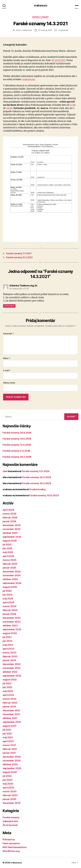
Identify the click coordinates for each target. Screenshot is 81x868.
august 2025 (10, 541)
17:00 (73, 105)
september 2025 (12, 537)
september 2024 (12, 583)
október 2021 (10, 718)
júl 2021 (7, 730)
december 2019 (11, 803)
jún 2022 (7, 687)
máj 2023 (8, 645)
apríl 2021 (8, 741)
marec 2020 (9, 791)
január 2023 (9, 660)
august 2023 (10, 633)
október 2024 (10, 579)
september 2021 (12, 722)
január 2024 (9, 614)
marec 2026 (9, 514)
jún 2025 (7, 548)
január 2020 (9, 799)
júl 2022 (7, 683)
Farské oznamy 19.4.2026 (17, 439)
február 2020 (10, 795)
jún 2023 (7, 641)
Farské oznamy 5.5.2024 (36, 471)
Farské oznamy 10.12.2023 (44, 495)
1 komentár (63, 30)
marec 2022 (9, 699)
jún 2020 (8, 780)
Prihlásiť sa (9, 840)
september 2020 (12, 768)
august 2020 (10, 772)
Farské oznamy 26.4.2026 (17, 433)
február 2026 (10, 518)
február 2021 (10, 749)
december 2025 (12, 525)
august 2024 (10, 587)
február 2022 (10, 703)
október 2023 (10, 626)
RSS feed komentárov (15, 847)
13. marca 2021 (45, 30)
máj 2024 (8, 599)
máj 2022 (8, 691)
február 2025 (10, 564)
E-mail (7, 371)
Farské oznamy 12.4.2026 (17, 445)
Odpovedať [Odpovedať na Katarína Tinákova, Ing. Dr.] (9, 306)
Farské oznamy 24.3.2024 (37, 477)
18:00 (9, 108)
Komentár (8, 334)
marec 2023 (9, 653)
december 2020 (12, 757)
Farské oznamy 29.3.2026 (17, 457)
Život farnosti (10, 825)
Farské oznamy (40, 17)
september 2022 (12, 676)
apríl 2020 (8, 788)
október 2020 (10, 764)
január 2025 (9, 568)
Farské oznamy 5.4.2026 (16, 451)
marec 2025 (9, 560)
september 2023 (12, 629)
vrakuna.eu (40, 5)
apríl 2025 (8, 556)
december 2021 (11, 710)
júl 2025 (7, 545)
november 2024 (12, 575)
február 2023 (10, 656)
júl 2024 (7, 591)
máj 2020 (8, 784)
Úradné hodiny (38, 489)
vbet (5, 471)
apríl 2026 (8, 510)
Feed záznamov (11, 843)
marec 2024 (9, 606)
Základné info (10, 821)
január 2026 (9, 521)
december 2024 (12, 572)
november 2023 (12, 622)
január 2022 (9, 707)
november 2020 (12, 761)
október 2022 (10, 672)
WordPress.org (11, 851)
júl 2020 (7, 776)
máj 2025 (8, 552)
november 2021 (11, 714)
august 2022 (10, 680)
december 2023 (12, 618)
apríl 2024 (8, 602)
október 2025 (10, 533)
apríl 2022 (8, 695)
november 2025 (12, 529)
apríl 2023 (8, 649)
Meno (7, 358)
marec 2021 (9, 745)
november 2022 (11, 668)
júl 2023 (7, 637)
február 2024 (10, 610)
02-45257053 (59, 60)
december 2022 (12, 664)
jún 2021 (7, 734)
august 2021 (9, 726)
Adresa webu (9, 383)
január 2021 (9, 753)
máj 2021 (8, 737)
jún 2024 (7, 595)
